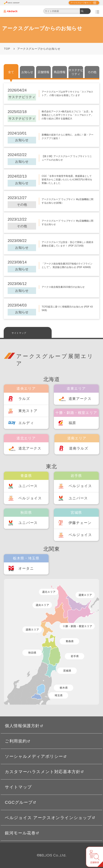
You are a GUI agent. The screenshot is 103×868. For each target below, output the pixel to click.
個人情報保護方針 (24, 726)
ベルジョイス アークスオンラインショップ (50, 818)
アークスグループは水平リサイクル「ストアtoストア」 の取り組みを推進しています (67, 93)
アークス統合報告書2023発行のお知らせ (63, 287)
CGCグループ (20, 802)
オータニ (26, 568)
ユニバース (28, 486)
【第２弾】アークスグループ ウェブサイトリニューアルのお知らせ (67, 158)
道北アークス (30, 448)
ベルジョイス (30, 498)
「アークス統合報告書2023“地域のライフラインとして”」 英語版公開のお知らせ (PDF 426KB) (67, 265)
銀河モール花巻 (22, 833)
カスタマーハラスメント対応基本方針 (44, 772)
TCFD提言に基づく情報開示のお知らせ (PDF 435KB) (67, 308)
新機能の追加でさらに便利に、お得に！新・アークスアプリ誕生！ (68, 137)
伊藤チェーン (80, 523)
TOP (7, 49)
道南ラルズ (79, 448)
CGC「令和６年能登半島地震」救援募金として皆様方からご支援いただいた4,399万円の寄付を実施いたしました (67, 180)
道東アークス (80, 399)
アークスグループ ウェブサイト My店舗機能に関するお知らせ (67, 223)
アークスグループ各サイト (81, 3)
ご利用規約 (17, 741)
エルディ (26, 423)
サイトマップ (19, 333)
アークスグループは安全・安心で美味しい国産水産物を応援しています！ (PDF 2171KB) (68, 244)
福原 (72, 423)
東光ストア (28, 411)
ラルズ (24, 399)
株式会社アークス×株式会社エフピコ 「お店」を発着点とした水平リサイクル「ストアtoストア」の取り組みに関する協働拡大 (67, 115)
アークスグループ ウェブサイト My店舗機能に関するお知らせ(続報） (67, 201)
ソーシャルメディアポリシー (36, 756)
